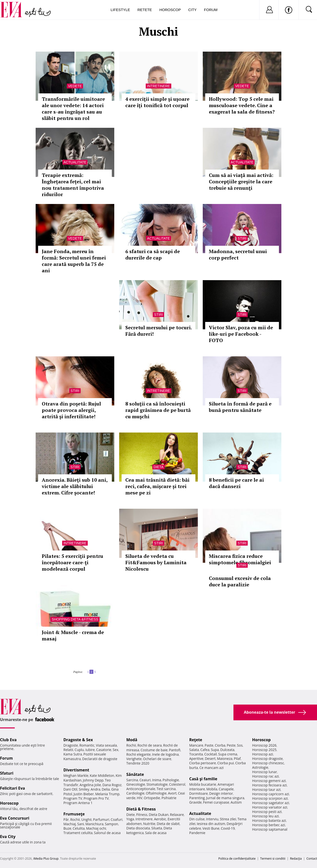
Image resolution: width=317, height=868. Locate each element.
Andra (96, 789)
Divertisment (76, 770)
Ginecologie (136, 784)
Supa (215, 750)
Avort (172, 793)
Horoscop (170, 10)
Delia (106, 789)
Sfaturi (7, 773)
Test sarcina (166, 789)
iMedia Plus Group (46, 859)
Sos (240, 745)
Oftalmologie (156, 793)
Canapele (226, 789)
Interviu (212, 819)
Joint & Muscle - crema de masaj (73, 635)
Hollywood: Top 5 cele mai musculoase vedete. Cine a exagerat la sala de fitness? (242, 105)
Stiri (242, 238)
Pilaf (237, 759)
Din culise (197, 819)
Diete (130, 815)
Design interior (221, 793)
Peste (231, 745)
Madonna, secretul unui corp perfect (238, 254)
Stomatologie (157, 784)
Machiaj (70, 824)
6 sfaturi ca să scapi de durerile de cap (153, 254)
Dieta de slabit (168, 824)
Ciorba (220, 745)
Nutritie (149, 824)
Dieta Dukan (158, 815)
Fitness (142, 815)
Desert (210, 759)
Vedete (75, 86)
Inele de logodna (165, 754)
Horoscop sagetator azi (271, 803)
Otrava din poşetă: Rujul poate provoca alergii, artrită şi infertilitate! (71, 410)
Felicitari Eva (13, 788)
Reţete (196, 740)
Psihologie (171, 780)
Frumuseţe (74, 814)
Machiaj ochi (96, 828)
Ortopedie (152, 798)
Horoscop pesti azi (267, 812)
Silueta (157, 828)
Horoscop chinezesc (268, 763)
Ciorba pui (225, 763)
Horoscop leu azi (265, 816)
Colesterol (177, 784)
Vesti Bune (211, 828)
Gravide (195, 802)
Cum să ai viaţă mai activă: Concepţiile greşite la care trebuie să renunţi (241, 181)
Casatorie (104, 750)
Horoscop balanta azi (269, 820)
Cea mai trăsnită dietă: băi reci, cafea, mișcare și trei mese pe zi (157, 486)
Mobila (212, 789)
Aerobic (160, 819)
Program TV (73, 798)
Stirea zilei (228, 819)
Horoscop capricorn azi (271, 794)
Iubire (90, 750)
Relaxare (177, 815)
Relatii (68, 750)
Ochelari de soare (157, 759)
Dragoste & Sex (78, 740)
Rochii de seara (150, 745)
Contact (312, 859)
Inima (157, 780)
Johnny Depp (93, 780)
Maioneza (225, 759)
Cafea (205, 750)
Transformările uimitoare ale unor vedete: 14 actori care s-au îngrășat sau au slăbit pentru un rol (73, 108)
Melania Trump (107, 794)
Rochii (75, 819)
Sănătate (135, 774)
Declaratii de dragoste (100, 759)
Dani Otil (70, 789)
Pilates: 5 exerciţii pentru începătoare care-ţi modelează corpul (72, 562)
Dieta (158, 467)
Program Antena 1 (78, 803)
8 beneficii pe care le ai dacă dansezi (236, 483)
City (192, 10)
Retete (145, 10)
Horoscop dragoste (267, 759)
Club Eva (8, 740)
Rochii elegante (138, 754)
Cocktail (210, 754)
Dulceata (227, 750)
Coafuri (116, 819)
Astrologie (260, 767)
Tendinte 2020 (138, 763)
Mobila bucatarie (203, 784)
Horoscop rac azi (266, 776)
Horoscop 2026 (264, 745)
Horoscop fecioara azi (269, 785)
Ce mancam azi (211, 768)
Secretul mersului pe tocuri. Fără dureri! (158, 331)
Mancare (196, 745)
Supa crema (228, 754)
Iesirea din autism (211, 824)
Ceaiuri (145, 780)
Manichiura (94, 824)
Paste (209, 745)
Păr (66, 819)
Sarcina (132, 780)
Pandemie (197, 833)
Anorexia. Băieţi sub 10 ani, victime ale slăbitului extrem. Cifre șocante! (75, 486)
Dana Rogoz (112, 785)
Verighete (134, 759)
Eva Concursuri (15, 818)
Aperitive (196, 759)
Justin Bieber (84, 794)
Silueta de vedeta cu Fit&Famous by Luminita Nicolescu (156, 562)
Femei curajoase (216, 802)
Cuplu (79, 750)
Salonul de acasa (107, 833)
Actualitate (75, 162)
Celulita (79, 828)
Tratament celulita (78, 833)
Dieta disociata (138, 828)
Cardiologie (135, 793)
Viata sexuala (106, 745)
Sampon (112, 824)
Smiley (84, 789)
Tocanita (196, 754)
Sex (116, 750)
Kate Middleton (102, 775)
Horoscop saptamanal (270, 829)
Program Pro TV (96, 798)
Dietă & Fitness (141, 809)
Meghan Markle (76, 775)
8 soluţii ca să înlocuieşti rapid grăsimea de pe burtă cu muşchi (158, 410)
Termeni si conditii (273, 859)
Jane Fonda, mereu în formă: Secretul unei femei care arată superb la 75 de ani (74, 261)
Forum (211, 10)
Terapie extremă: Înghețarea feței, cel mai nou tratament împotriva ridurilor (73, 185)
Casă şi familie (203, 779)
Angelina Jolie (90, 785)
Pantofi (175, 750)
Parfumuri (101, 819)
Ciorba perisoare (203, 763)
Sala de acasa (156, 833)
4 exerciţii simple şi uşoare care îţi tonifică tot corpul (157, 102)
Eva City (8, 837)
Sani (81, 824)
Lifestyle (120, 10)
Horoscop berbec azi (269, 825)
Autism (236, 802)
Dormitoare (199, 793)
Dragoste (71, 745)
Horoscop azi (263, 754)
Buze (67, 828)
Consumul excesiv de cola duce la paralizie (240, 581)
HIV (140, 798)
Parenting (197, 798)
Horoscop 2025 (264, 750)
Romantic (87, 745)
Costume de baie (154, 750)
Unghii (86, 819)
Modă (132, 740)
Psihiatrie (169, 798)
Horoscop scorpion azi (270, 798)
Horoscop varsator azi (270, 807)
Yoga (130, 819)
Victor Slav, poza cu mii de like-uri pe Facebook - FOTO (241, 334)
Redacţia (296, 859)
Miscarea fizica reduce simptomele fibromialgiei (240, 559)
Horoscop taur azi (266, 789)
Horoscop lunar (265, 772)
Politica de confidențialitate (237, 859)
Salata (194, 750)
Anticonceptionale (141, 789)
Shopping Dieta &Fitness (75, 619)
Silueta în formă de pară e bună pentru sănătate (240, 407)
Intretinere (158, 86)
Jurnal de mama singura (225, 798)
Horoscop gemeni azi (269, 781)
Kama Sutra (73, 754)
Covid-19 (228, 828)
